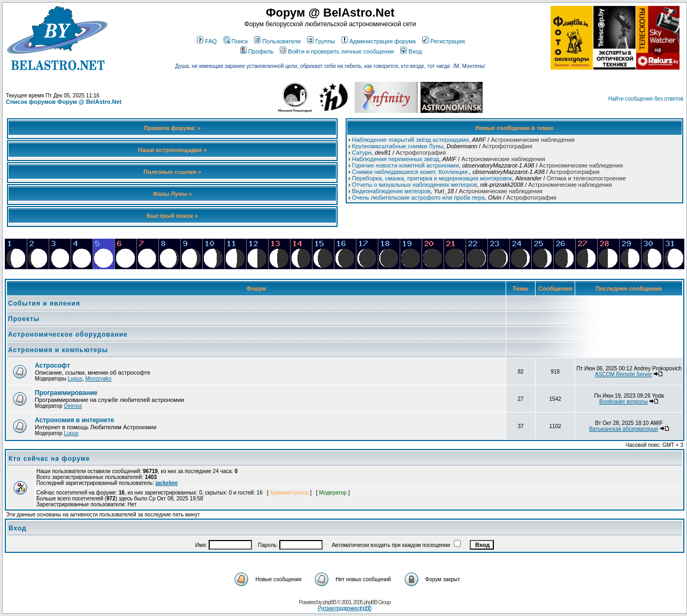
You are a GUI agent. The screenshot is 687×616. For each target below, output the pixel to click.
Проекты (24, 319)
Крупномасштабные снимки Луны (398, 146)
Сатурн (362, 153)
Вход (411, 51)
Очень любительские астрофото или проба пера (418, 197)
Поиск (236, 41)
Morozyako (98, 379)
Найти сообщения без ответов (646, 99)
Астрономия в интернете (74, 420)
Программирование (66, 393)
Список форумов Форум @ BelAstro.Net (64, 102)
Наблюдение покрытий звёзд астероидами (410, 140)
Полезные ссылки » (172, 172)
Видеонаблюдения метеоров (391, 191)
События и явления (44, 303)
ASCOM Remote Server (624, 374)
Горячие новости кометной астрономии (406, 165)
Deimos (73, 406)
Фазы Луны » (173, 194)
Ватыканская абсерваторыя (624, 429)
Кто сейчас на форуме (49, 459)
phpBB (329, 602)
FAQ (207, 41)
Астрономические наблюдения (533, 140)
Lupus (75, 379)
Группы (321, 41)
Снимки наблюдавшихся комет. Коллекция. (411, 172)
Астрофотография (507, 146)
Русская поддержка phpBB (345, 608)
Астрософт (52, 366)
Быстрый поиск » (172, 216)
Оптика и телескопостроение (586, 178)
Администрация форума (379, 41)
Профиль (257, 51)
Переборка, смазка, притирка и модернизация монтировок (432, 178)
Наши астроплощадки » (172, 150)
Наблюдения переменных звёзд (396, 159)
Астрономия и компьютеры (58, 350)
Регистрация (443, 41)
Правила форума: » (172, 128)
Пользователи (277, 41)
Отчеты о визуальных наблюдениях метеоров (415, 185)
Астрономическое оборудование (68, 334)
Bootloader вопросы (624, 402)
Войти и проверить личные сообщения (337, 51)
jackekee (167, 483)
